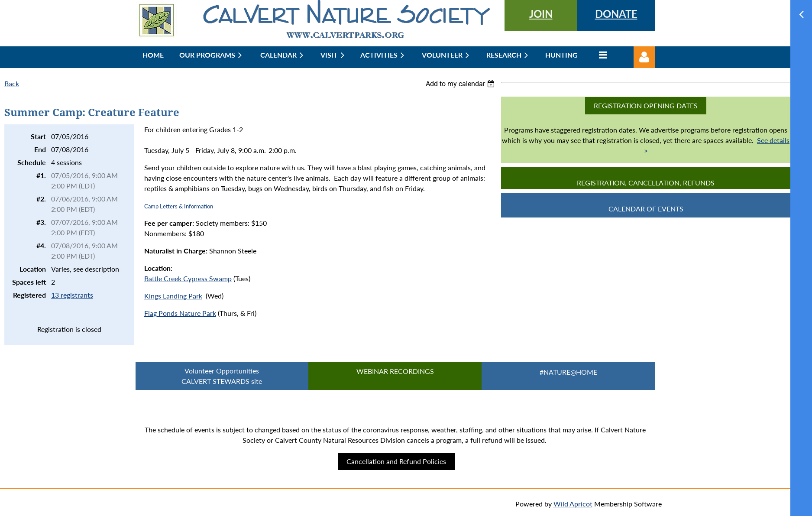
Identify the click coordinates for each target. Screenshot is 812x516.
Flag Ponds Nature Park (180, 313)
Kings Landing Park (173, 296)
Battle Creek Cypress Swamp (188, 278)
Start (38, 136)
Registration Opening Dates (646, 105)
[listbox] (461, 84)
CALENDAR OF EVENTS (646, 209)
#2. (41, 199)
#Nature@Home (568, 372)
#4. (41, 245)
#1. (41, 175)
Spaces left (29, 282)
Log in (644, 57)
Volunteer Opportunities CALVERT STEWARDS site (222, 376)
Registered (29, 295)
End (40, 149)
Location (33, 269)
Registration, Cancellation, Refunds (646, 183)
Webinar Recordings (395, 371)
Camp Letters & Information (179, 206)
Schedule (32, 162)
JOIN (541, 14)
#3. (41, 222)
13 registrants (72, 295)
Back (12, 83)
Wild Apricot (573, 504)
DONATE (616, 14)
